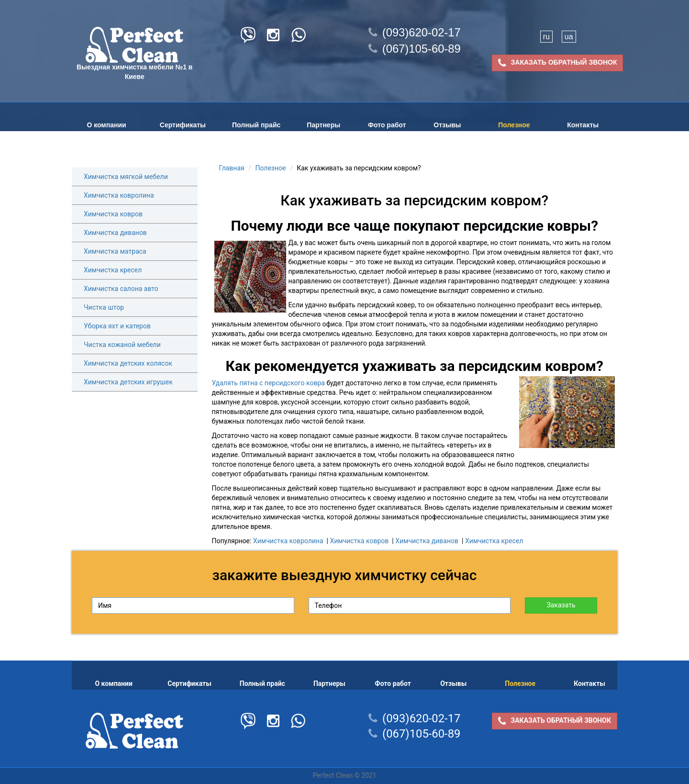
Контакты (583, 125)
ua (569, 37)
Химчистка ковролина (119, 195)
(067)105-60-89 (415, 49)
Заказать (561, 605)
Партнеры (323, 125)
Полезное (514, 125)
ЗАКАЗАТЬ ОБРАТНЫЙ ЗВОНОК (558, 63)
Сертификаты (183, 125)
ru (546, 37)
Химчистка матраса (115, 251)
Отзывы (447, 125)
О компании (106, 125)
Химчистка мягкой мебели (126, 177)
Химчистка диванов (115, 233)
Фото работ (387, 125)
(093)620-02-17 (415, 32)
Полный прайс (256, 125)
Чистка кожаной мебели (122, 345)
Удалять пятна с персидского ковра (268, 383)
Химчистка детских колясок (128, 363)
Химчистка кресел (113, 270)
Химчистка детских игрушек (128, 382)
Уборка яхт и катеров (117, 326)
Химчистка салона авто (121, 289)
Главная (232, 168)
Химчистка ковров (113, 214)
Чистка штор (104, 307)
